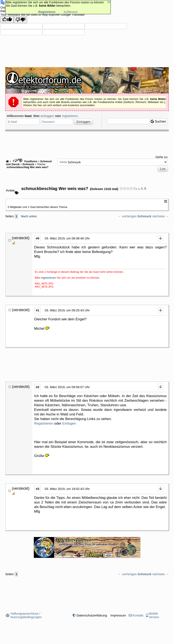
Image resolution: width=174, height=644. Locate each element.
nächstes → (161, 216)
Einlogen (69, 423)
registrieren (70, 116)
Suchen (158, 121)
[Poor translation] (20, 20)
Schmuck (28, 164)
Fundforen (24, 161)
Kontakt (138, 615)
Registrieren (44, 423)
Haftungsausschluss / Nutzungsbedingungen (26, 615)
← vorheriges (127, 216)
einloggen (47, 116)
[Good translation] (7, 20)
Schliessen (71, 12)
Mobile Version (154, 615)
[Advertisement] (87, 143)
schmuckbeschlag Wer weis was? (27, 167)
